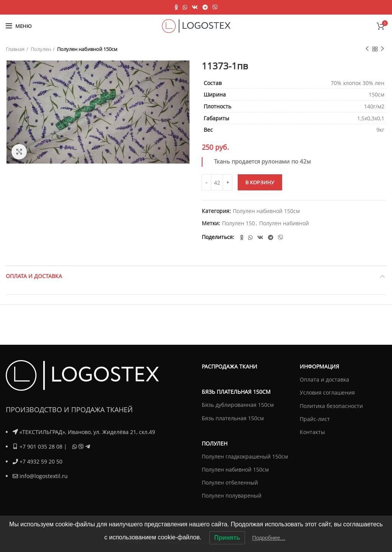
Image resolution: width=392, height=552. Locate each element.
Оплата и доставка (34, 276)
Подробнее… (269, 538)
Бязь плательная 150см (233, 418)
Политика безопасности (331, 406)
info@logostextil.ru (44, 476)
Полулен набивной (284, 224)
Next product (382, 49)
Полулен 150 (238, 224)
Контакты (312, 432)
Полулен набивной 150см (87, 49)
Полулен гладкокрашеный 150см (245, 456)
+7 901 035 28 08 (41, 446)
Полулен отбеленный (230, 482)
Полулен (41, 49)
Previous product (367, 49)
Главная (15, 49)
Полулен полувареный (232, 495)
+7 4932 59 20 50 (41, 461)
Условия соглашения (327, 392)
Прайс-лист (315, 419)
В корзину (260, 182)
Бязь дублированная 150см (238, 405)
